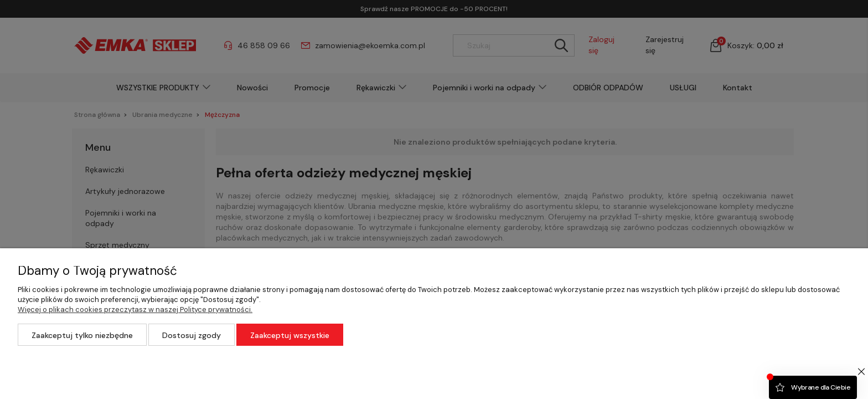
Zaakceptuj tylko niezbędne (82, 335)
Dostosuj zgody (192, 335)
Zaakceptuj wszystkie (290, 335)
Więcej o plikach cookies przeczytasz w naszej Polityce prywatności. (135, 310)
